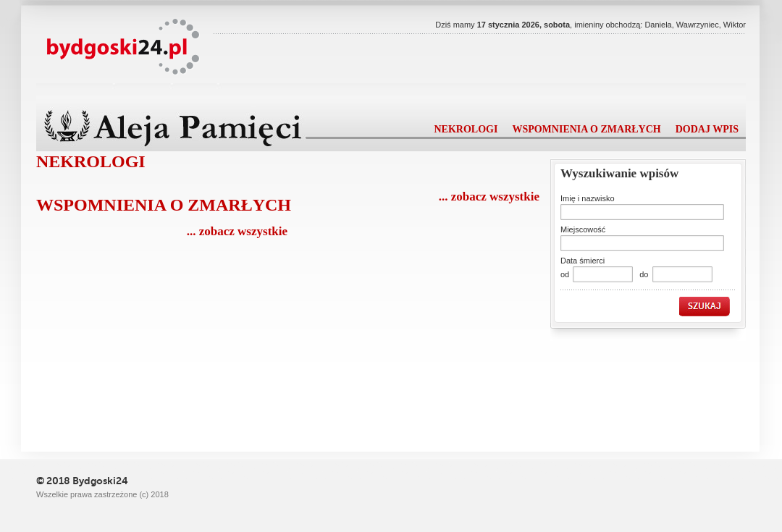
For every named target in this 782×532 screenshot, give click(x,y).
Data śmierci (583, 261)
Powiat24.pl (123, 47)
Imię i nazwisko (588, 198)
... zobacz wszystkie (489, 197)
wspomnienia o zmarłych (586, 129)
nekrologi (466, 129)
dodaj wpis (707, 129)
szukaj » (707, 307)
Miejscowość (583, 229)
